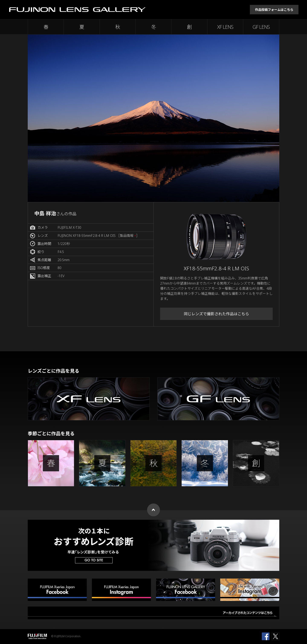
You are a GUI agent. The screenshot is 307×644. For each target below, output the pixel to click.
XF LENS (225, 27)
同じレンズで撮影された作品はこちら (216, 314)
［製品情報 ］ (128, 236)
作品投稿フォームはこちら (274, 10)
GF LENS (261, 27)
